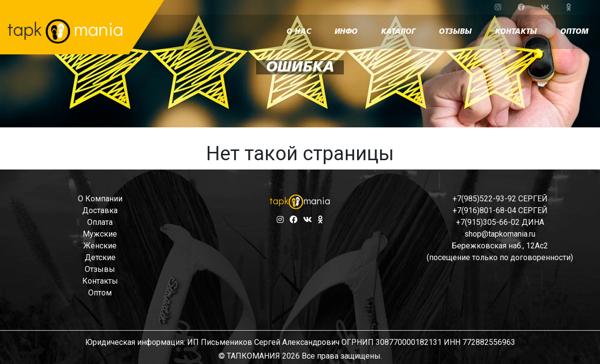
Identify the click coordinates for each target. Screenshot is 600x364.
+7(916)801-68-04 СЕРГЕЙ (500, 210)
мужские (100, 234)
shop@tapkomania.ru (500, 234)
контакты (516, 32)
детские (100, 257)
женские (100, 246)
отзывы (455, 32)
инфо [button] (346, 32)
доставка (100, 210)
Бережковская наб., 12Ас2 (500, 246)
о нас (299, 32)
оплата (100, 222)
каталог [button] (398, 32)
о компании (100, 199)
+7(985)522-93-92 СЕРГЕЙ (500, 199)
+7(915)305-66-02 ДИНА (500, 222)
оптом (574, 32)
